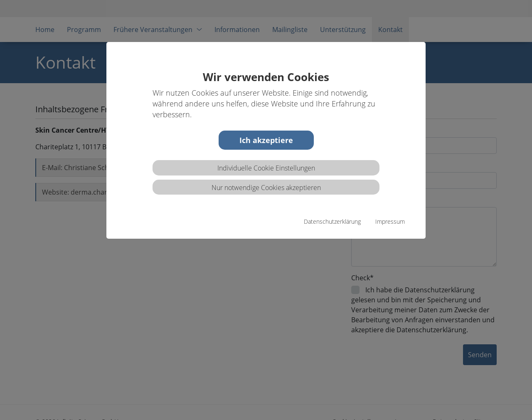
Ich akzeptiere (266, 140)
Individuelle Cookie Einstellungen (266, 168)
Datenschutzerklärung (332, 221)
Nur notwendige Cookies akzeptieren (266, 188)
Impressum (390, 221)
